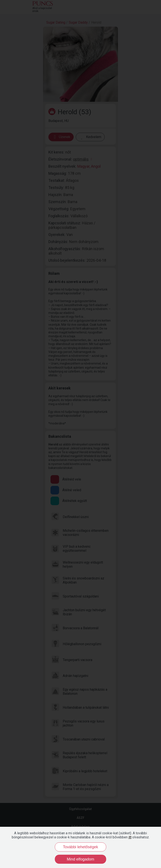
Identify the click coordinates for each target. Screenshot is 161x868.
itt (130, 837)
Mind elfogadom (80, 859)
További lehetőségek (80, 847)
